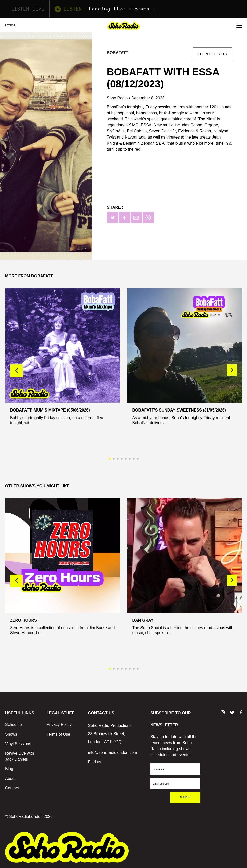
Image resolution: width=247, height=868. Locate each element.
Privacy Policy (59, 725)
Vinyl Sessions (18, 744)
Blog (9, 769)
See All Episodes (213, 54)
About (10, 778)
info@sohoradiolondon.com (113, 752)
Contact (12, 788)
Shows (11, 734)
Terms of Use (58, 734)
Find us (95, 762)
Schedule (13, 725)
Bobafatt (118, 53)
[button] (232, 370)
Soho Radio (118, 98)
